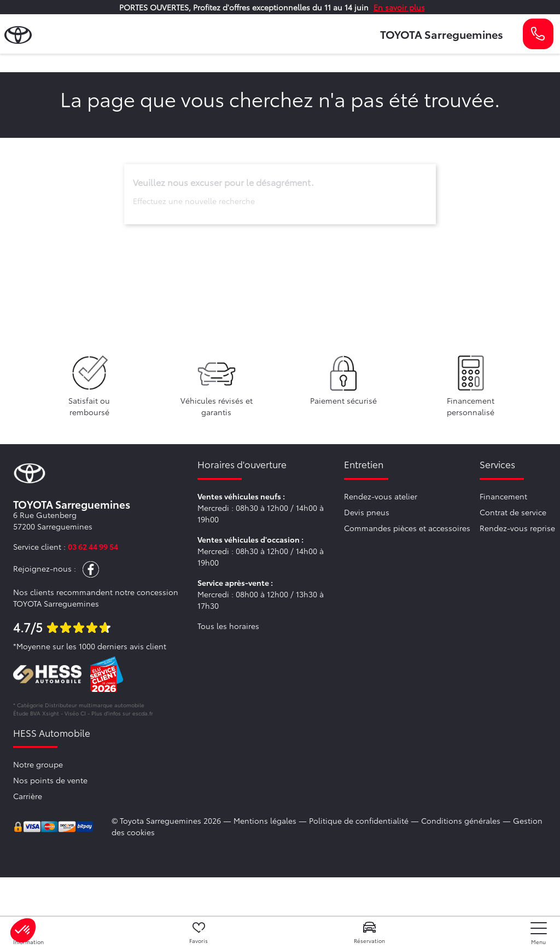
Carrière (28, 796)
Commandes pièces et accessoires (407, 528)
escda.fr (143, 713)
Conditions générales (461, 820)
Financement (503, 496)
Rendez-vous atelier (381, 496)
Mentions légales (265, 820)
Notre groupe (38, 764)
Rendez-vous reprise (517, 528)
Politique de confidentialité (359, 820)
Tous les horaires (228, 626)
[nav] (539, 933)
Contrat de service (513, 512)
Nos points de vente (50, 780)
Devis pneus (367, 512)
